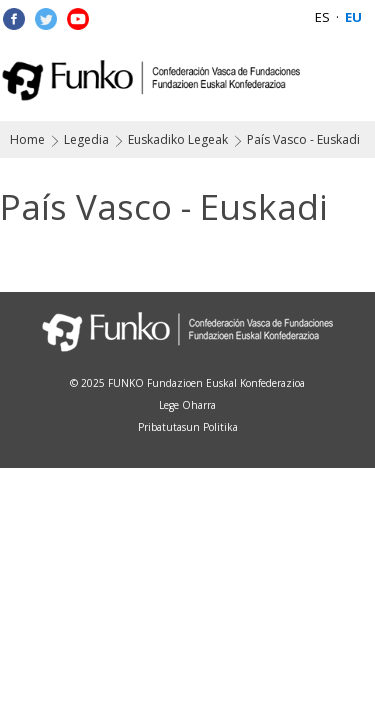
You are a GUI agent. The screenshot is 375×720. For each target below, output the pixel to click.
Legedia (86, 139)
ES (322, 17)
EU (353, 17)
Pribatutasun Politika (188, 427)
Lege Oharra (187, 405)
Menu (347, 80)
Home (27, 139)
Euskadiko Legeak (178, 139)
